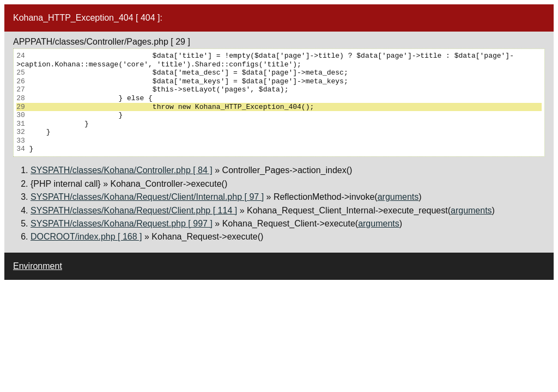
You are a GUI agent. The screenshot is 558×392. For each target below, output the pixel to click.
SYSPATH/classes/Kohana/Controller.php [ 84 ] (122, 170)
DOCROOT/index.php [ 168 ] (86, 237)
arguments (398, 197)
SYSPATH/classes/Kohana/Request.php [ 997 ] (122, 223)
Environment (38, 266)
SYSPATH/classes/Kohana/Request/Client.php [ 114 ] (134, 210)
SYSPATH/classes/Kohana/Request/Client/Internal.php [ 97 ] (147, 197)
